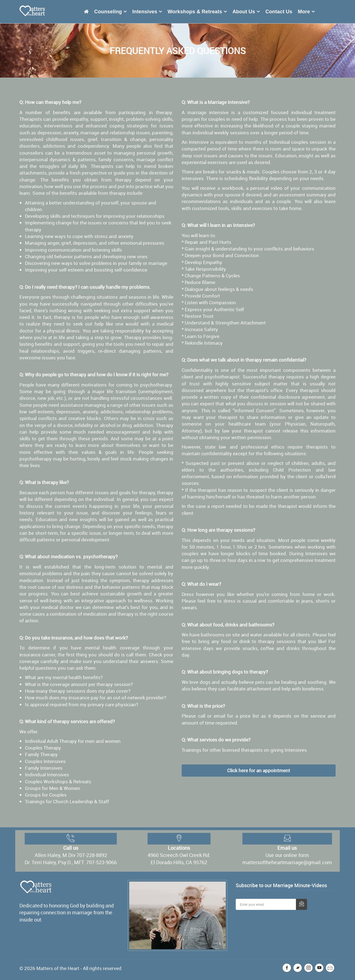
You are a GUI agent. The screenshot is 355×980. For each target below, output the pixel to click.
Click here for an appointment (259, 770)
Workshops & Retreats (195, 12)
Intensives (145, 12)
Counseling (108, 12)
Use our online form (287, 855)
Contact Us (279, 12)
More (304, 12)
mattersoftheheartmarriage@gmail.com (287, 862)
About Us (244, 12)
